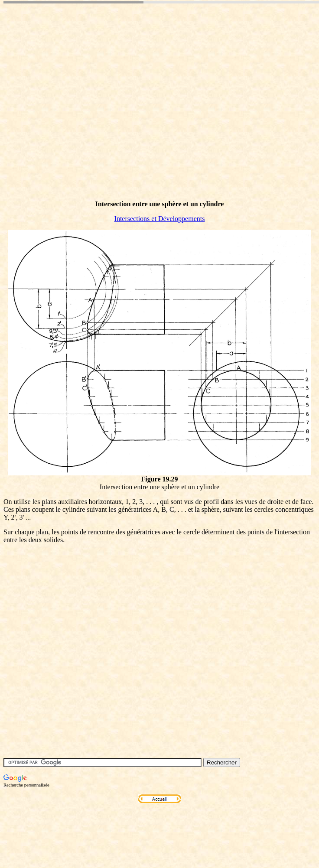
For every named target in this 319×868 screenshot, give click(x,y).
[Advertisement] (132, 103)
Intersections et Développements (160, 219)
